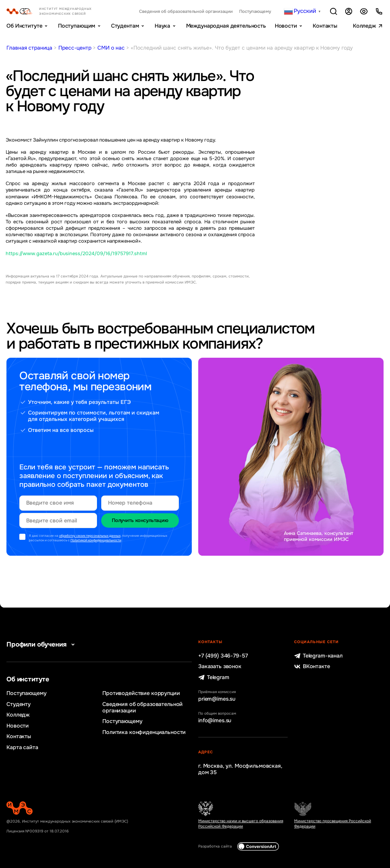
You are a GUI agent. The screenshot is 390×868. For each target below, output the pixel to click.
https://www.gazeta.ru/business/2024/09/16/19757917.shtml (76, 254)
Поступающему (255, 11)
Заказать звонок (220, 666)
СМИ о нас (111, 48)
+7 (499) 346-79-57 (223, 656)
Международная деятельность (226, 26)
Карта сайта (22, 747)
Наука (162, 26)
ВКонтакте (312, 666)
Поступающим (77, 26)
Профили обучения (42, 644)
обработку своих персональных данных (90, 536)
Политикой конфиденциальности (96, 540)
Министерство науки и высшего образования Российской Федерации (241, 824)
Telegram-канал (318, 656)
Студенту (19, 704)
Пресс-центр (75, 48)
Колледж (364, 26)
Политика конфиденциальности (144, 732)
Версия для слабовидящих (364, 12)
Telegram (214, 677)
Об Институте (24, 26)
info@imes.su (215, 721)
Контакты (325, 26)
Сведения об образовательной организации (186, 11)
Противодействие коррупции (141, 693)
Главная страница (29, 48)
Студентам (125, 26)
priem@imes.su (217, 699)
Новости (286, 26)
